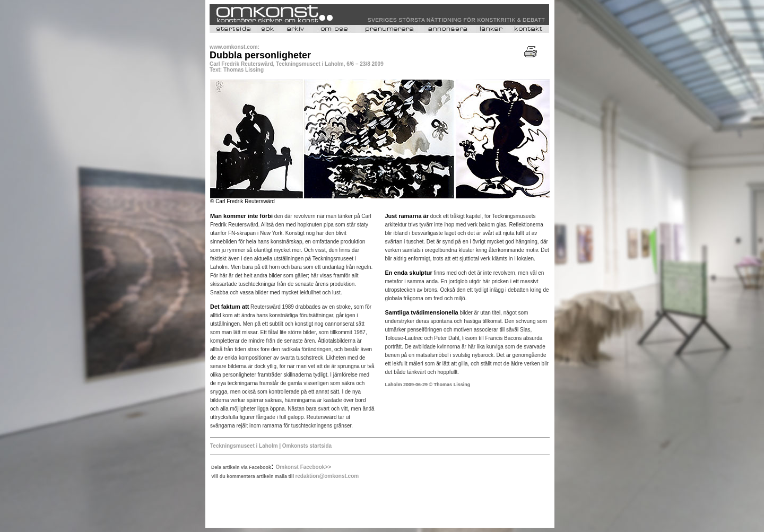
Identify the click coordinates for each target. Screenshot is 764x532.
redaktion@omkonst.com (327, 476)
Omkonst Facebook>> (303, 467)
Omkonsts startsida (307, 446)
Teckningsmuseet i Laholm (244, 446)
